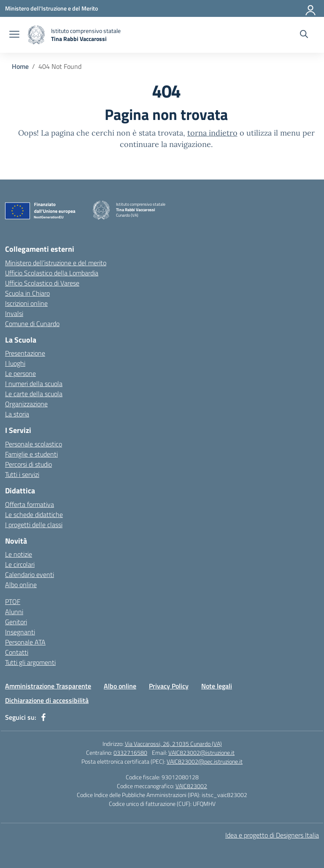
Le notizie (19, 554)
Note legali (217, 686)
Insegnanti (20, 632)
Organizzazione (26, 404)
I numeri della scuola (34, 384)
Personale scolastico (34, 444)
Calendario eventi (30, 574)
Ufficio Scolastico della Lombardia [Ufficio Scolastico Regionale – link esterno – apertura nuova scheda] (52, 273)
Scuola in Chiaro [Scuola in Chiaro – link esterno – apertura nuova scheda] (27, 293)
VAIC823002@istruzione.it (201, 752)
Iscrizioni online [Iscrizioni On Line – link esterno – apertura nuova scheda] (26, 303)
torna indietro (212, 133)
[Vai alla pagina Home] (20, 66)
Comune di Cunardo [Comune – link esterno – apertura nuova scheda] (32, 324)
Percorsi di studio (28, 464)
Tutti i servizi (22, 474)
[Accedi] (311, 8)
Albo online (21, 585)
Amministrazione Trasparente (48, 686)
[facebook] (43, 717)
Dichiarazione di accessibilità (47, 700)
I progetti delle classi (34, 525)
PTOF (13, 601)
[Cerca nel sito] (304, 35)
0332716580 (130, 752)
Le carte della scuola (34, 394)
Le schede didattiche (34, 514)
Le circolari (20, 564)
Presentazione (25, 353)
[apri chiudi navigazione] (14, 35)
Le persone (20, 373)
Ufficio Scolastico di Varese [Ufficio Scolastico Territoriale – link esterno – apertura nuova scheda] (42, 283)
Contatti (17, 652)
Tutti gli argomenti (30, 662)
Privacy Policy (169, 686)
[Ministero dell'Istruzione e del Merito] (51, 8)
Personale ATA (25, 642)
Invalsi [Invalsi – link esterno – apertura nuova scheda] (14, 313)
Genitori (16, 622)
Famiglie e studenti (31, 454)
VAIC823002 (191, 786)
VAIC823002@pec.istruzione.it (205, 761)
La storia (17, 414)
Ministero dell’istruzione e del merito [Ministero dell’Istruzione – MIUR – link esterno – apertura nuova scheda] (56, 263)
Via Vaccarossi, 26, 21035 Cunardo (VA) (173, 744)
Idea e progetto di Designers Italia (272, 835)
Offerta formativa (30, 504)
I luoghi (15, 363)
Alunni (14, 612)
